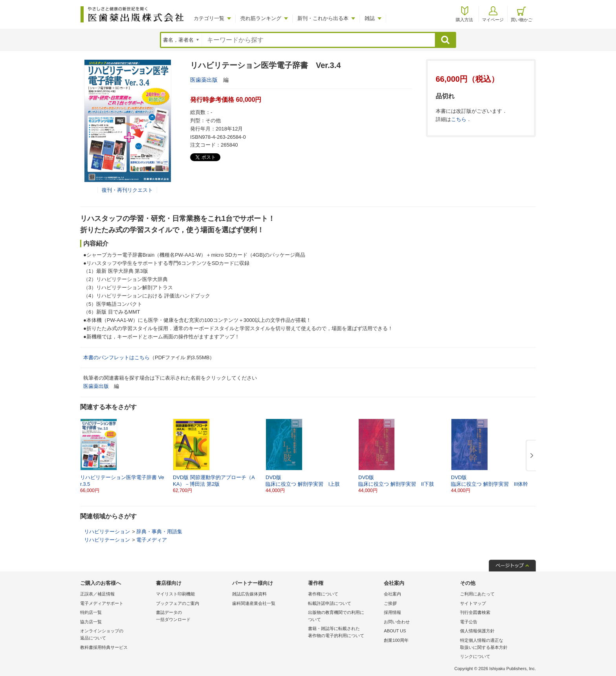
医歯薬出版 (204, 80)
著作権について (323, 594)
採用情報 (392, 612)
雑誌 (370, 18)
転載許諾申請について (330, 603)
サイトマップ (473, 603)
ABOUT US (395, 631)
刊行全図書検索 (475, 612)
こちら (459, 119)
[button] (530, 456)
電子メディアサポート (102, 603)
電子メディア (152, 540)
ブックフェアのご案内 (178, 603)
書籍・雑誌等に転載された (344, 633)
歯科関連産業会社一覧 (254, 603)
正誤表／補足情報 (97, 594)
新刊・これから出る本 (323, 18)
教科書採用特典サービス (104, 647)
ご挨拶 (390, 603)
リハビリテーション (107, 532)
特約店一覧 (91, 612)
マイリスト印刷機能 (175, 594)
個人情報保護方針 (477, 631)
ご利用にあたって (477, 594)
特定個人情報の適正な (496, 644)
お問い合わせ (397, 622)
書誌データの (192, 616)
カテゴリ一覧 (209, 18)
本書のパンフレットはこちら (116, 357)
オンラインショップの (116, 635)
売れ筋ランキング (261, 18)
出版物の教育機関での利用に (344, 616)
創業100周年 (396, 640)
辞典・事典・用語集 (159, 532)
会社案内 (392, 594)
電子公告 (469, 622)
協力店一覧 (91, 622)
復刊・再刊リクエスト (127, 190)
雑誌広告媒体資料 (249, 594)
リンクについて (475, 656)
